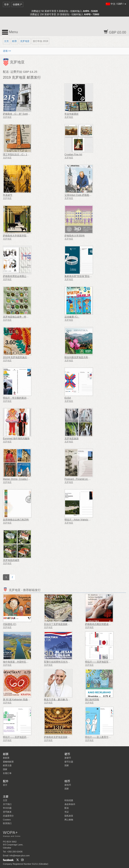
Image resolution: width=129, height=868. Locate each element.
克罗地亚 (25, 41)
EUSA (68, 398)
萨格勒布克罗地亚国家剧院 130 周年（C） (66, 737)
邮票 (14, 41)
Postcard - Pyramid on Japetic (80, 479)
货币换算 (7, 812)
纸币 (67, 781)
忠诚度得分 (8, 816)
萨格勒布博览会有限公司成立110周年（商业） (27, 276)
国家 (5, 769)
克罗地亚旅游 (72, 438)
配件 (6, 781)
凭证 (67, 812)
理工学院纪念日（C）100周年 (19, 154)
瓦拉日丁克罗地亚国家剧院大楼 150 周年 (65, 624)
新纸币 (68, 785)
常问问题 (7, 808)
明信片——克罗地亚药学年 (17, 737)
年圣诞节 (8, 195)
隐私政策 (69, 816)
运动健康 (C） (72, 317)
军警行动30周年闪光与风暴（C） (61, 662)
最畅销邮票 (8, 762)
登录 (6, 4)
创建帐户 (17, 4)
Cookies (7, 820)
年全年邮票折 (72, 114)
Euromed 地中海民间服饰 (16, 438)
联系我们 (7, 823)
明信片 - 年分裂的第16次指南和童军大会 (24, 398)
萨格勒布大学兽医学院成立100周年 (21, 236)
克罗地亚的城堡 (11, 560)
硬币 (67, 754)
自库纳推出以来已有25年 (16, 520)
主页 (6, 41)
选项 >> (7, 51)
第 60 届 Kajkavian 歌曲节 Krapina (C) (23, 699)
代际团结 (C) (10, 624)
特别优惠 (69, 800)
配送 (67, 808)
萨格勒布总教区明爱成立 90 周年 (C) (104, 624)
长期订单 (7, 773)
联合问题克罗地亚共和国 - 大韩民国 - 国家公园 (89, 357)
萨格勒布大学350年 (75, 236)
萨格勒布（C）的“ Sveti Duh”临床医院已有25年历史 (30, 114)
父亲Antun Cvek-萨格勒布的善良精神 (84, 195)
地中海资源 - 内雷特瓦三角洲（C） (21, 662)
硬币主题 (69, 762)
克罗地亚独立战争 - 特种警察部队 (20, 317)
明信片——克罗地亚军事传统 (100, 662)
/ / (116, 4)
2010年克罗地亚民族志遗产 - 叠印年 (22, 357)
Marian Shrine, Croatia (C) (17, 479)
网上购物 (69, 820)
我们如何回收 (92, 699)
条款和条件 (70, 804)
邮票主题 (7, 765)
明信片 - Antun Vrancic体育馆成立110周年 (86, 520)
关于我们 (7, 804)
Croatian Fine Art (73, 154)
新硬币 (68, 758)
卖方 (5, 785)
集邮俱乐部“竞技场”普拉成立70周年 (83, 276)
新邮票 (6, 758)
